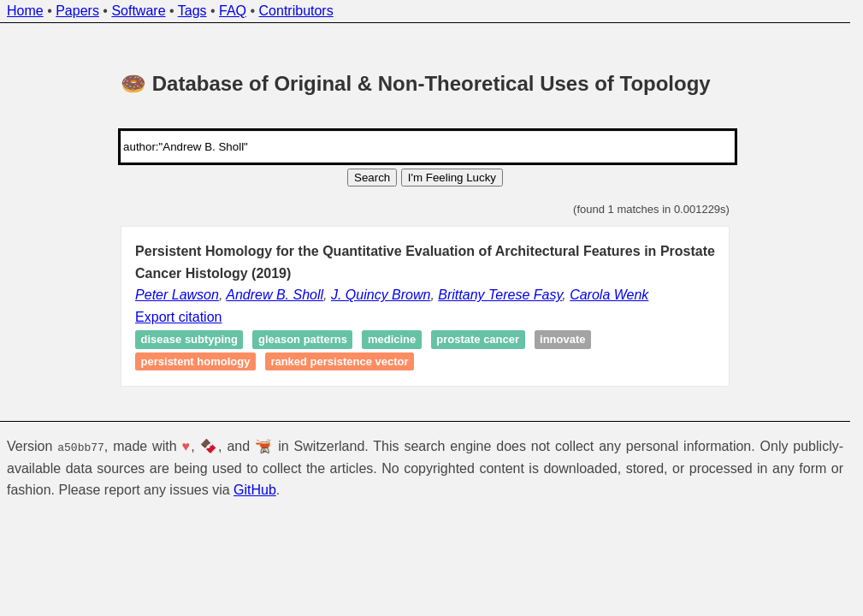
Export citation (178, 317)
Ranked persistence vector (339, 361)
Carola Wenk (609, 295)
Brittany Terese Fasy (500, 295)
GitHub (255, 490)
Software (138, 11)
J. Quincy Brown (381, 295)
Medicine (392, 340)
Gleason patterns (303, 340)
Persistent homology (196, 361)
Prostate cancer (478, 340)
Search (372, 178)
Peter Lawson (177, 295)
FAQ (233, 11)
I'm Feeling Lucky (452, 178)
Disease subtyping (189, 340)
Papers (77, 11)
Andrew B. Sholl (275, 295)
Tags (192, 11)
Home (25, 11)
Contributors (296, 11)
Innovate (562, 340)
